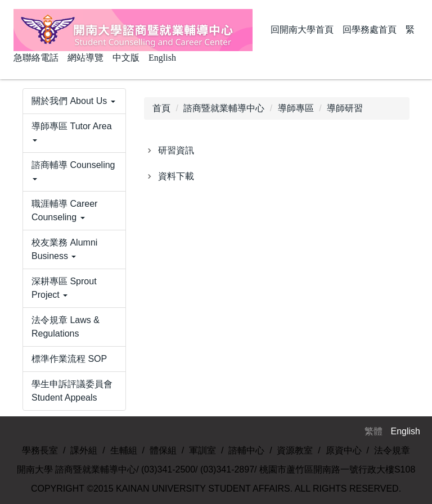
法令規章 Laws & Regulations (66, 327)
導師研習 (345, 108)
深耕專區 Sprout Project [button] (64, 288)
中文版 (126, 58)
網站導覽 (85, 58)
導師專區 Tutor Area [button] (72, 131)
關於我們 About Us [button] (73, 101)
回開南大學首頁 (302, 29)
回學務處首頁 (370, 29)
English (162, 58)
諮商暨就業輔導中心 (224, 108)
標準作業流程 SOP (69, 359)
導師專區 (296, 108)
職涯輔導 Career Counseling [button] (64, 210)
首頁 (161, 108)
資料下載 (176, 176)
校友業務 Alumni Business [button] (64, 249)
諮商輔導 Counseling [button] (73, 170)
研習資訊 (176, 150)
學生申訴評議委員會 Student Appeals (72, 391)
